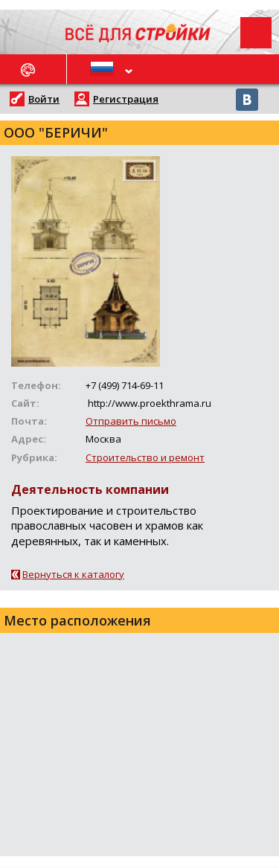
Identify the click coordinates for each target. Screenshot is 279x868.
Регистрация (126, 99)
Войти (44, 99)
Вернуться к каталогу (73, 574)
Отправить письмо (131, 421)
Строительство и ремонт (145, 457)
